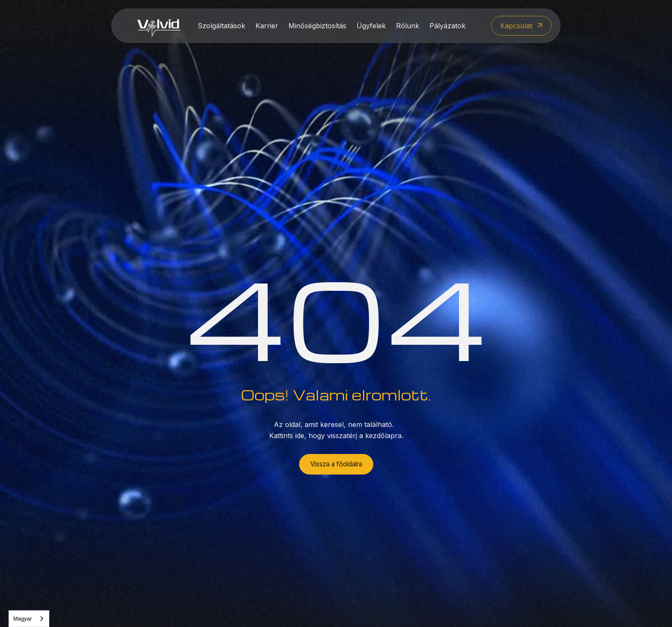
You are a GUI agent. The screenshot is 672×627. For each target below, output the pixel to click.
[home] (159, 26)
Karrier (267, 26)
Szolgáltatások (221, 26)
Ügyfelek (371, 26)
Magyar (22, 619)
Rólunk (408, 26)
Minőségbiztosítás (317, 26)
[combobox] (29, 619)
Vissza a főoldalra (336, 464)
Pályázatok (447, 26)
